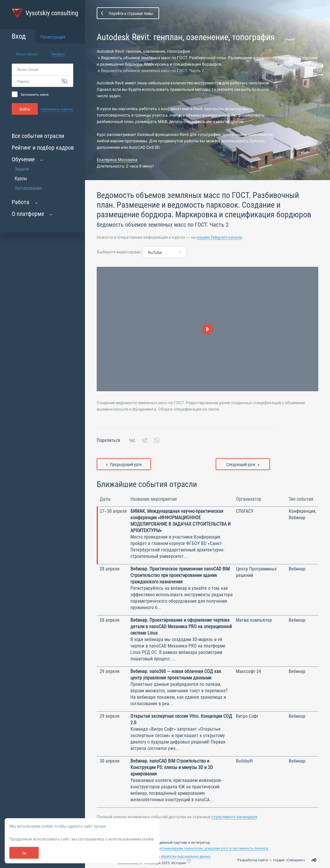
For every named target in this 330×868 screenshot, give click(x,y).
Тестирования (28, 188)
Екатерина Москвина (117, 160)
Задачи (22, 169)
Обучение (23, 159)
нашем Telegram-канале (219, 237)
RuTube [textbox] (155, 252)
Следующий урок (243, 464)
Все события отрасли (38, 136)
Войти (25, 109)
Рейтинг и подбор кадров (43, 148)
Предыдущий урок (124, 464)
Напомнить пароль (57, 109)
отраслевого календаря (234, 817)
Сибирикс (295, 860)
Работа (21, 202)
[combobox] (165, 252)
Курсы (21, 178)
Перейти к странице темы (131, 13)
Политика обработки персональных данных (178, 857)
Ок (24, 853)
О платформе (28, 214)
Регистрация (53, 37)
